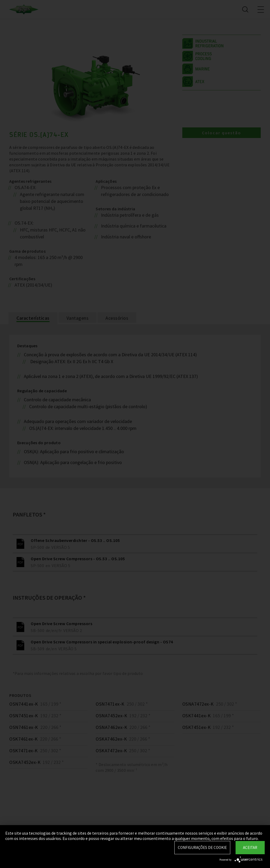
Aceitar (250, 847)
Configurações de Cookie (202, 847)
